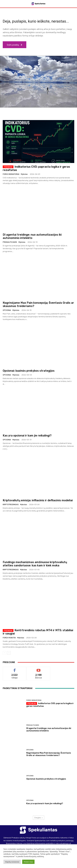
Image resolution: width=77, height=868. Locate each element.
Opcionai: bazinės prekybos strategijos (29, 371)
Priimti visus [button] (28, 862)
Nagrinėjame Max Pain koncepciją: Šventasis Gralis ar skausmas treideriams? (49, 754)
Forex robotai (9, 638)
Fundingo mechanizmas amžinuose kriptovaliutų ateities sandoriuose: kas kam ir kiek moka (35, 564)
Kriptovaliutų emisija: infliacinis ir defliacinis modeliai (38, 500)
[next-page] (9, 653)
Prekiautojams (10, 242)
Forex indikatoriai (11, 174)
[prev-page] (4, 653)
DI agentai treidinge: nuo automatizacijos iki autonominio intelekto (32, 236)
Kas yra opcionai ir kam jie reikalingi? (27, 436)
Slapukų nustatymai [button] (12, 862)
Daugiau (39, 818)
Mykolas (24, 174)
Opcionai (7, 310)
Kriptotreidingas (11, 504)
